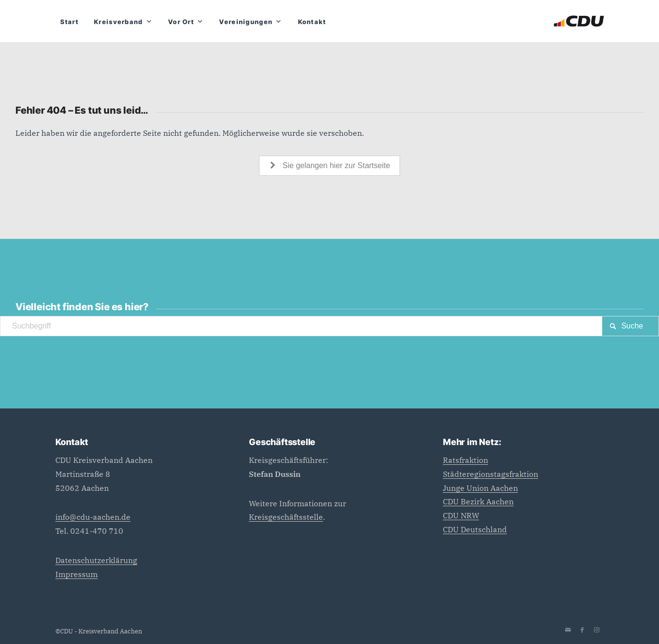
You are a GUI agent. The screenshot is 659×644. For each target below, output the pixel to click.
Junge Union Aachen (480, 488)
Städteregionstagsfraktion (491, 474)
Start (70, 22)
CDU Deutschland (475, 529)
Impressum (77, 574)
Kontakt (312, 22)
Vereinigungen (251, 22)
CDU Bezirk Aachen (478, 501)
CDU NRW (461, 515)
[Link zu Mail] (568, 630)
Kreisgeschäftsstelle (286, 517)
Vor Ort (186, 22)
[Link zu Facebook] (582, 630)
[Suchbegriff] (329, 326)
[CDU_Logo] (579, 21)
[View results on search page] (630, 326)
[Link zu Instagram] (597, 630)
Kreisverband (123, 22)
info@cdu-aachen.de (93, 517)
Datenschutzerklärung (96, 560)
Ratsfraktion (465, 460)
